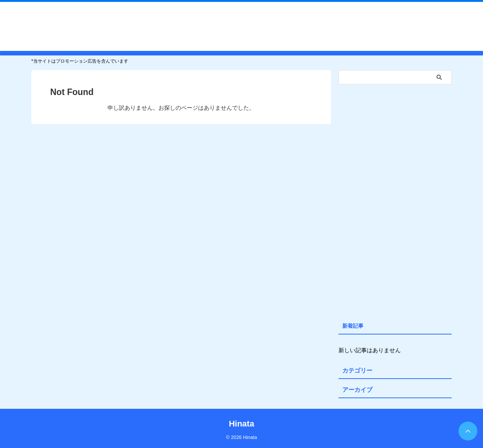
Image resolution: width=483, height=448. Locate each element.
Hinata (241, 26)
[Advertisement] (395, 201)
